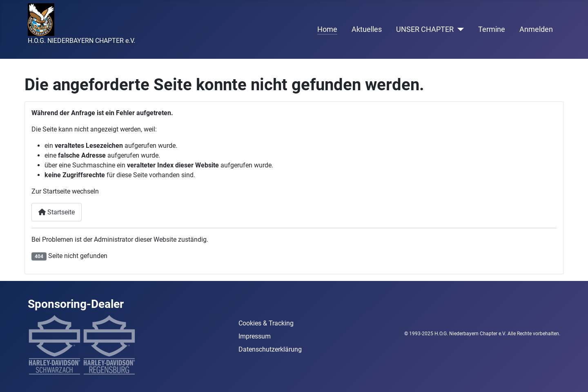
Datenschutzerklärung (270, 349)
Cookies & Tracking (266, 323)
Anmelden (536, 29)
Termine (492, 29)
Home (327, 29)
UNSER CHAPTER (425, 29)
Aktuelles (367, 29)
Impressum (255, 336)
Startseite (57, 212)
